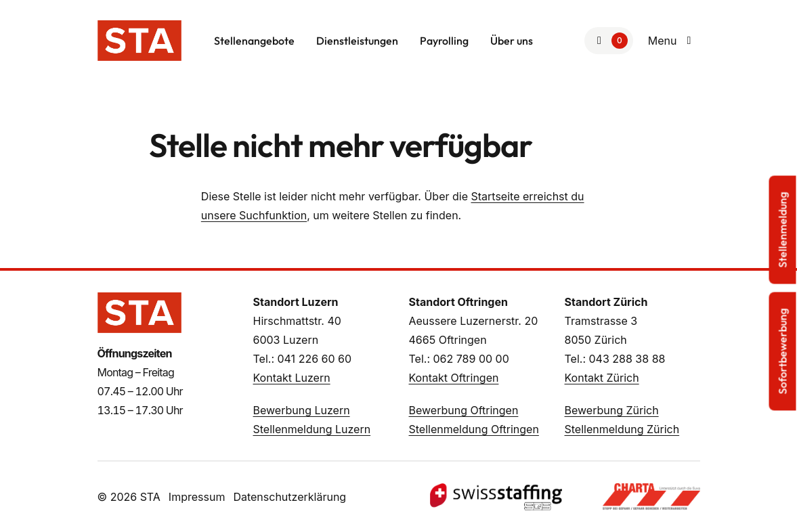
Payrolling (444, 41)
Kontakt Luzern (292, 378)
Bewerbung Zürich (612, 410)
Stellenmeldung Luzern (312, 429)
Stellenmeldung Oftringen (474, 429)
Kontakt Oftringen (454, 378)
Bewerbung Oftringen (464, 410)
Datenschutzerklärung (289, 497)
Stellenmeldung (783, 230)
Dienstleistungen (357, 41)
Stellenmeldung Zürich (622, 429)
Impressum (197, 497)
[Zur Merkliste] (609, 41)
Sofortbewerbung (783, 352)
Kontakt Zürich (602, 378)
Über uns (512, 41)
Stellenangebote (254, 41)
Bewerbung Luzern (302, 410)
